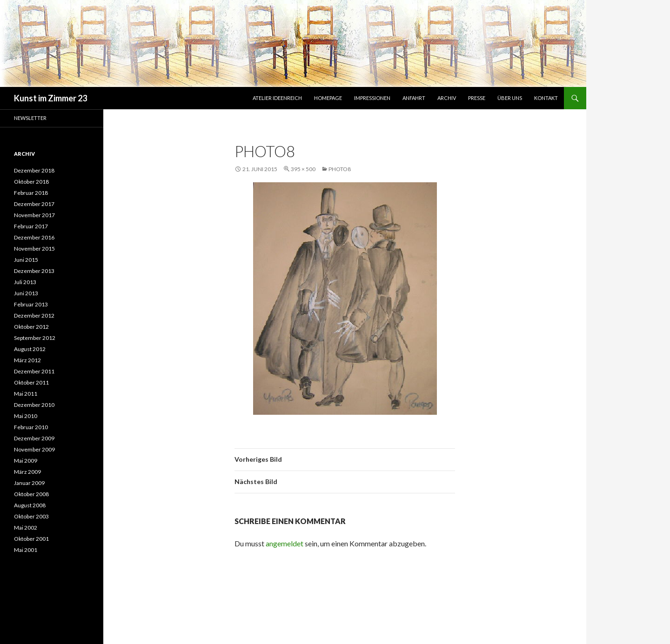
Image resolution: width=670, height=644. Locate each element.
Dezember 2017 (34, 204)
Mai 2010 (26, 416)
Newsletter (30, 118)
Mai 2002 (26, 528)
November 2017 (34, 215)
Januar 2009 (29, 483)
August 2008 (30, 505)
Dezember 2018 (34, 170)
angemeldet (285, 543)
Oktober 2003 (31, 516)
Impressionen (372, 98)
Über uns (510, 98)
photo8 (340, 169)
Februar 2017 (31, 226)
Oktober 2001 (31, 539)
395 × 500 (303, 169)
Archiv (447, 98)
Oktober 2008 (31, 494)
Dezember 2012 (34, 315)
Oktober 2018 (31, 182)
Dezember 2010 (34, 405)
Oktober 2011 (31, 382)
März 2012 (27, 360)
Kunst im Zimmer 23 (50, 98)
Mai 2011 (26, 394)
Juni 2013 (26, 293)
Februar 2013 (31, 304)
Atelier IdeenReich (277, 98)
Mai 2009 (26, 461)
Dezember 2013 (34, 271)
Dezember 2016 (34, 237)
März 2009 (27, 472)
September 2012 (35, 338)
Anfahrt (414, 98)
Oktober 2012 (31, 327)
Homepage (328, 98)
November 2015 (34, 249)
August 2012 (30, 349)
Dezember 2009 (34, 438)
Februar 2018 (31, 193)
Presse (477, 98)
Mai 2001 (26, 550)
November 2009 (34, 449)
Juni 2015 (26, 260)
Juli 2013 (25, 282)
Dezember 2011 (34, 371)
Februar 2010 (31, 427)
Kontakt (546, 98)
